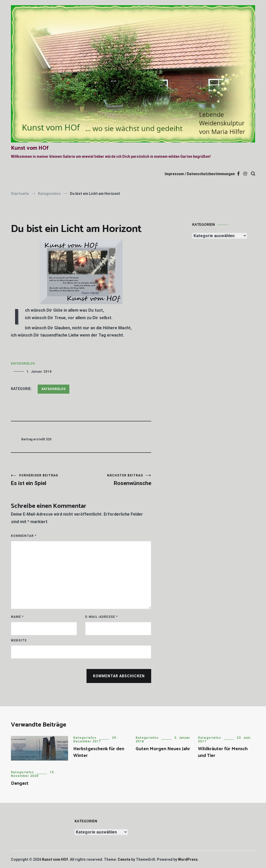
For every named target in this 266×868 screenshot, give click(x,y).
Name (17, 617)
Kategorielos (23, 364)
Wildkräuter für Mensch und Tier (223, 752)
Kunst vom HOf (30, 148)
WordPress (188, 859)
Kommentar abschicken (119, 676)
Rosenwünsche (116, 480)
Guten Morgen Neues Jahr (163, 749)
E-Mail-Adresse (101, 617)
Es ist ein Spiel (46, 480)
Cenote (124, 859)
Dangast (20, 783)
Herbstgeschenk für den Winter (99, 752)
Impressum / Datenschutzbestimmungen (200, 174)
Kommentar (24, 536)
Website (19, 640)
